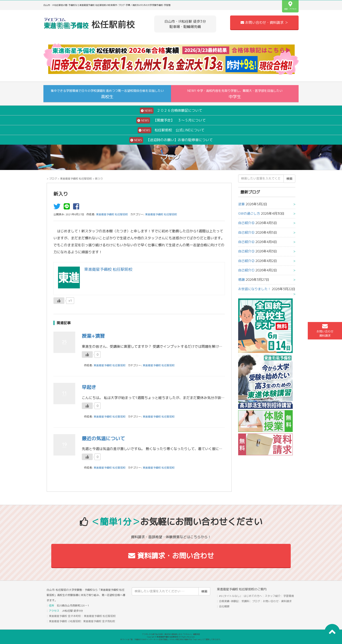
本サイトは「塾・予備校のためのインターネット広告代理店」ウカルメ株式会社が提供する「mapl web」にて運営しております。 (171, 639)
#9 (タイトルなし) (230, 596)
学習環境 (289, 596)
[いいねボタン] (59, 301)
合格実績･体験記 (229, 601)
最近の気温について (103, 438)
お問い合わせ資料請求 (325, 331)
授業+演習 (93, 336)
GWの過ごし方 (249, 213)
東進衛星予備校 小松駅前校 (65, 621)
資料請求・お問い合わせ (171, 556)
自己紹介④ (246, 242)
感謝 (241, 280)
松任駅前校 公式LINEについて (171, 130)
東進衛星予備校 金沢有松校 (99, 621)
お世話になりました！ (255, 289)
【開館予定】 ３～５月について (171, 120)
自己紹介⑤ (246, 232)
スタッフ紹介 (273, 596)
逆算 (241, 204)
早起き (89, 387)
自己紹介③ (246, 251)
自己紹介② (246, 261)
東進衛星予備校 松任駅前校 (76, 179)
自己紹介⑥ (246, 223)
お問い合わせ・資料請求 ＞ (264, 22)
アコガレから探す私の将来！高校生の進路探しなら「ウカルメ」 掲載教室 (171, 634)
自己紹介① (246, 270)
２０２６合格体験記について (171, 111)
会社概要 (224, 606)
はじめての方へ (253, 596)
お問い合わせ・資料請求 (277, 601)
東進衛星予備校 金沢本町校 (65, 616)
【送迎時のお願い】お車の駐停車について (171, 140)
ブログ (53, 179)
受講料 (245, 601)
